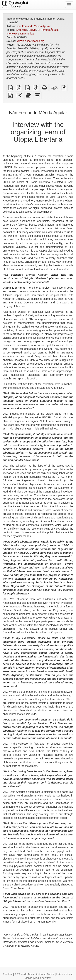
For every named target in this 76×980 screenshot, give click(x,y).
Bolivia (32, 30)
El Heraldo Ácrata (48, 30)
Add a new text (43, 978)
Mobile (28, 978)
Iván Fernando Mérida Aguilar (33, 26)
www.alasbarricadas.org (31, 41)
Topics (50, 974)
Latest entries (64, 974)
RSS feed (20, 974)
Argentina (22, 30)
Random (8, 974)
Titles (31, 974)
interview (11, 34)
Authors (40, 974)
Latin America (26, 34)
